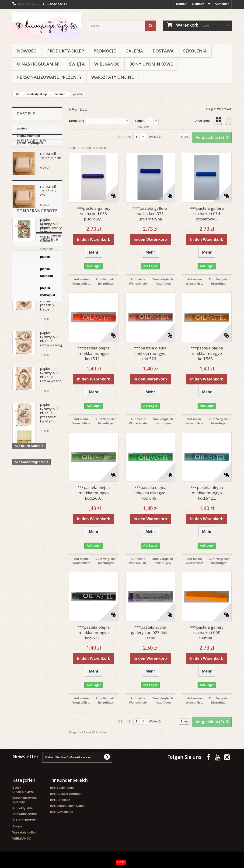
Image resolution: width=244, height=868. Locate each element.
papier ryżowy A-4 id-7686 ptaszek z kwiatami (49, 433)
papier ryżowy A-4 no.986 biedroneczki (50, 279)
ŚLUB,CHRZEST (24, 820)
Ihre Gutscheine (62, 812)
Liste (229, 121)
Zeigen (139, 121)
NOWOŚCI (27, 51)
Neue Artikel (32, 161)
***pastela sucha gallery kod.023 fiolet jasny (150, 633)
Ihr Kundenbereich (69, 780)
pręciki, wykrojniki (30, 143)
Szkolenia (195, 51)
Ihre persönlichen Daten (67, 806)
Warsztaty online (113, 77)
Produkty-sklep (66, 51)
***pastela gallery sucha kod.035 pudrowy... (94, 214)
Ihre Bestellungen (63, 788)
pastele (22, 128)
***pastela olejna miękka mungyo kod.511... (94, 353)
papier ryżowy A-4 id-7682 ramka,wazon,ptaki (55, 395)
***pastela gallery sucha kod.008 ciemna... (207, 633)
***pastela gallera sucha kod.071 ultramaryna (150, 214)
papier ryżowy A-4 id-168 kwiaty (51, 244)
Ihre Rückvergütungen (66, 794)
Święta (77, 64)
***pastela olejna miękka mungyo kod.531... (94, 633)
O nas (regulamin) (38, 64)
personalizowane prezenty (49, 77)
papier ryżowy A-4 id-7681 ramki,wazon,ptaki (54, 359)
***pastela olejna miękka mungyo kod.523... (150, 353)
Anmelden (222, 4)
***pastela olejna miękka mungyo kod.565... (207, 353)
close (121, 862)
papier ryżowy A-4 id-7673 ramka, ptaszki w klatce (49, 319)
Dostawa (163, 51)
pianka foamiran (28, 136)
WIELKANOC (107, 64)
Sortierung (77, 121)
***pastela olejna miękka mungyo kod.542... (207, 493)
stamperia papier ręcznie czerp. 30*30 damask (51, 504)
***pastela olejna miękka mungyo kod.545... (150, 493)
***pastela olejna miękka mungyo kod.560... (94, 493)
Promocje (105, 51)
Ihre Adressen (60, 800)
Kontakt (182, 4)
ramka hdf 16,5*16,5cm (51, 176)
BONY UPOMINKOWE (151, 64)
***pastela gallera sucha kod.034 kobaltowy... (207, 214)
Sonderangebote (37, 483)
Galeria (134, 51)
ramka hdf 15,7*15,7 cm (48, 211)
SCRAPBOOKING (25, 814)
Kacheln (219, 121)
